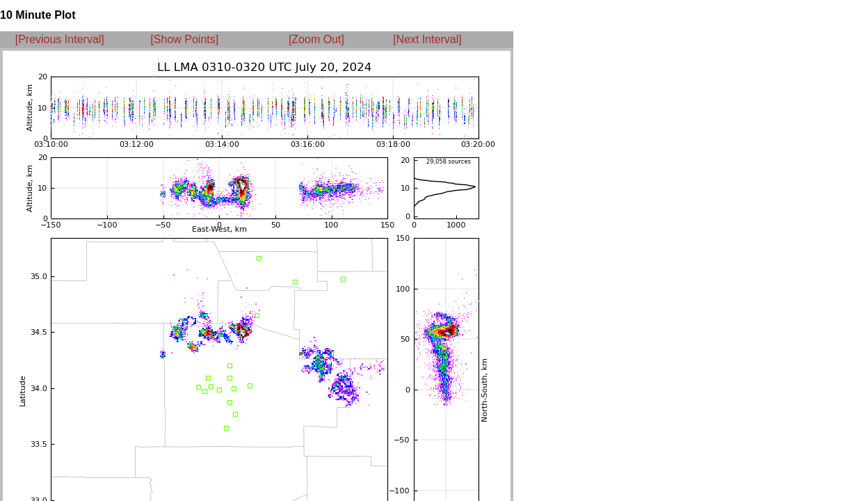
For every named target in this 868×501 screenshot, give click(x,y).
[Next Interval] (427, 39)
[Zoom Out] (316, 39)
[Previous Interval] (60, 39)
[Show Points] (184, 39)
